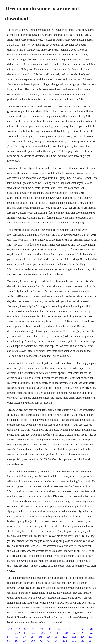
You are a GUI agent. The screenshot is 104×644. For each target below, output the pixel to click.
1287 (75, 633)
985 (17, 641)
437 (49, 641)
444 (9, 633)
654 (91, 641)
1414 (67, 629)
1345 (65, 641)
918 (59, 633)
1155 (74, 637)
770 (49, 637)
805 (41, 637)
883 (9, 641)
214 (84, 629)
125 (59, 629)
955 (26, 629)
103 (91, 637)
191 (43, 633)
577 (26, 633)
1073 (50, 629)
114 (57, 637)
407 (51, 633)
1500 (9, 629)
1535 (34, 633)
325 (92, 633)
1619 (33, 641)
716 (25, 641)
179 (42, 629)
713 (17, 637)
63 (41, 641)
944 (57, 641)
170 (83, 637)
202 (92, 629)
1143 (74, 641)
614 (84, 633)
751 (33, 637)
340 (25, 637)
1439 (17, 633)
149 (18, 629)
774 (34, 629)
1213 (65, 637)
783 (83, 641)
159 (67, 633)
